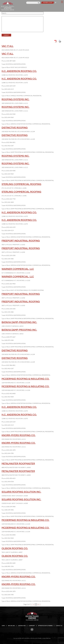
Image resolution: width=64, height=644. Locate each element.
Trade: (3, 64)
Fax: (3, 89)
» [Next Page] (40, 604)
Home (3, 626)
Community (32, 626)
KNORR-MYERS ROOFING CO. (19, 435)
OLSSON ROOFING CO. (15, 548)
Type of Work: (6, 68)
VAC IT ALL (7, 46)
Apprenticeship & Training (45, 626)
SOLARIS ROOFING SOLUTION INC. (21, 492)
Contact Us (59, 626)
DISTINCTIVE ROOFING (15, 128)
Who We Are (11, 626)
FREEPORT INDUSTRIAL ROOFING (21, 241)
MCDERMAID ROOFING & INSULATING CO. (25, 379)
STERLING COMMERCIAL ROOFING (21, 184)
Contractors (22, 626)
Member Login (47, 3)
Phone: (4, 61)
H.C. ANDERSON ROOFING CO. (19, 71)
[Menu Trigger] (62, 2)
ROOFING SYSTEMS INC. (15, 100)
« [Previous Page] (32, 604)
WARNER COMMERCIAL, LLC (18, 269)
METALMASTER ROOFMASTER (18, 464)
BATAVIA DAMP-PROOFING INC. (19, 322)
